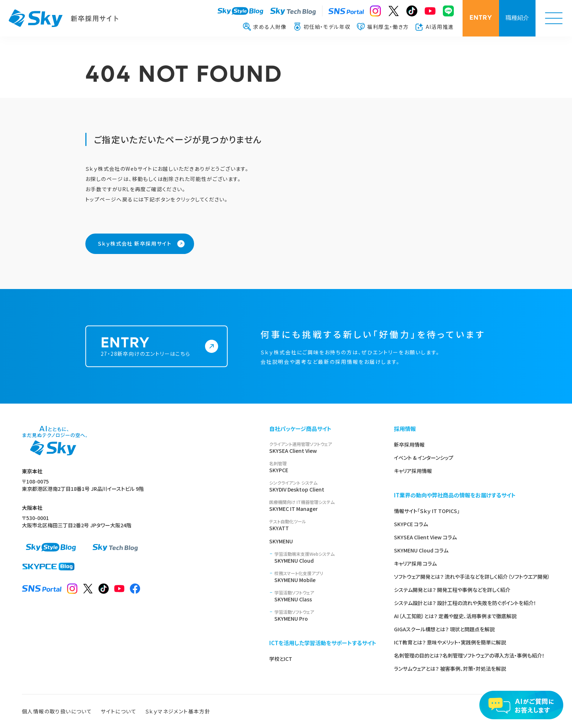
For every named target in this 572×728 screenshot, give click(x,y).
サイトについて (119, 711)
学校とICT (281, 659)
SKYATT (323, 525)
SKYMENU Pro (325, 615)
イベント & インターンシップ (424, 458)
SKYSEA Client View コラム (425, 537)
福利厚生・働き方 (383, 27)
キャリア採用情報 (413, 471)
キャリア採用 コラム (415, 563)
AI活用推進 (435, 27)
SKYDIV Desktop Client (323, 486)
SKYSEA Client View (323, 448)
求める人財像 (265, 27)
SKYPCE (323, 467)
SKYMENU (281, 541)
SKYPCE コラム (411, 524)
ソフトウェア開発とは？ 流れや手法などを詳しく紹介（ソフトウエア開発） (472, 577)
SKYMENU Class (325, 596)
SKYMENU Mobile (325, 577)
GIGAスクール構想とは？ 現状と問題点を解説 (444, 629)
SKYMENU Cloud (325, 557)
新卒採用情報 (409, 444)
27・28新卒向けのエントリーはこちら (150, 355)
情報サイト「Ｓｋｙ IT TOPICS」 (427, 511)
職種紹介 (517, 18)
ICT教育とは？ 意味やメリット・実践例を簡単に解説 (450, 642)
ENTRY (481, 18)
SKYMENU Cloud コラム (421, 550)
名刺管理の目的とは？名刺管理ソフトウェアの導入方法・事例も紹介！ (469, 655)
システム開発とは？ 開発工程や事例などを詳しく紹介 (452, 590)
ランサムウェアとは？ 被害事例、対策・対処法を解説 (450, 669)
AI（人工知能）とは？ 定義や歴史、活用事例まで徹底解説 (455, 616)
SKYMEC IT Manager (323, 506)
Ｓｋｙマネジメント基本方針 (178, 711)
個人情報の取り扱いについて (57, 711)
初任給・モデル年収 (322, 27)
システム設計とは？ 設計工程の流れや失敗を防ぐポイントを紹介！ (465, 603)
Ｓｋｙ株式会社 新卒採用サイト (135, 243)
